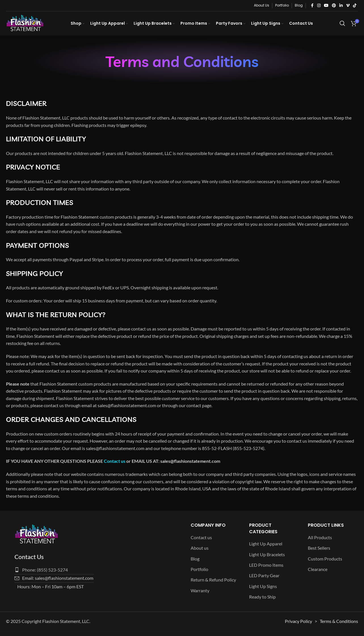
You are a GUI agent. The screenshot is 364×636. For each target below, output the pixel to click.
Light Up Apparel (266, 549)
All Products (320, 543)
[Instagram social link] (319, 6)
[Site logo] (30, 26)
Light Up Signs (263, 592)
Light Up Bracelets (267, 560)
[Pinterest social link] (334, 6)
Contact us (115, 467)
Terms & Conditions (339, 627)
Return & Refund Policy (213, 586)
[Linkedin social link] (341, 6)
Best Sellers (319, 554)
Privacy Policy (298, 627)
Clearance (318, 575)
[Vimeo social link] (348, 6)
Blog (195, 564)
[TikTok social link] (355, 6)
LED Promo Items (266, 571)
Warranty (200, 596)
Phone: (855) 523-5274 (45, 575)
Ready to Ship (262, 602)
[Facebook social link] (312, 6)
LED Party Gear (264, 581)
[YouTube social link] (326, 6)
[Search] (342, 26)
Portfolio (199, 575)
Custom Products (325, 564)
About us (200, 554)
